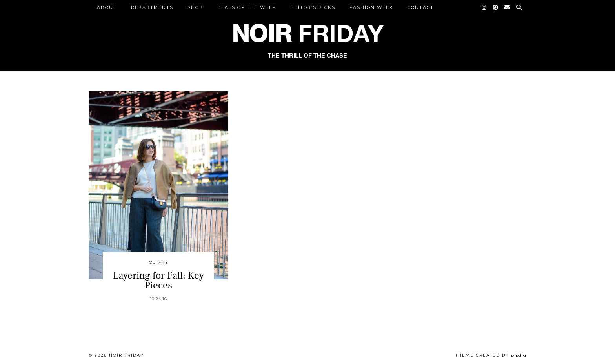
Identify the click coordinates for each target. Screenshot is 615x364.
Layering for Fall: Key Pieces (158, 280)
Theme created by (491, 355)
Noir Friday (126, 355)
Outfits (158, 262)
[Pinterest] (496, 7)
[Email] (508, 7)
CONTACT (421, 7)
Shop (195, 7)
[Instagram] (484, 7)
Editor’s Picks (313, 7)
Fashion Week (371, 7)
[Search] (519, 7)
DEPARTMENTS (152, 7)
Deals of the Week (247, 7)
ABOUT (107, 7)
